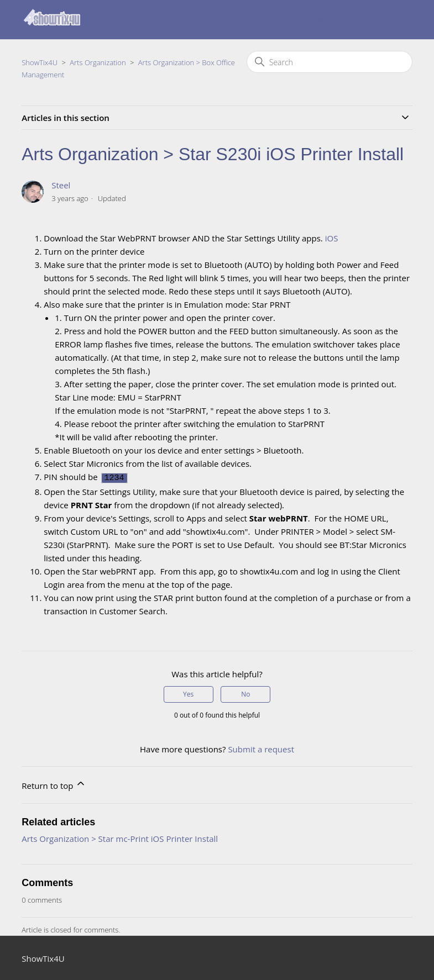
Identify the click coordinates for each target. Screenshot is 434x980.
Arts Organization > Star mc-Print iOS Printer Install (120, 837)
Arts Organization (98, 62)
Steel (61, 185)
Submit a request (333, 20)
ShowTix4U (40, 62)
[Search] (330, 62)
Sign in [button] (389, 20)
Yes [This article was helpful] (188, 692)
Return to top (54, 783)
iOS (332, 238)
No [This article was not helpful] (245, 692)
